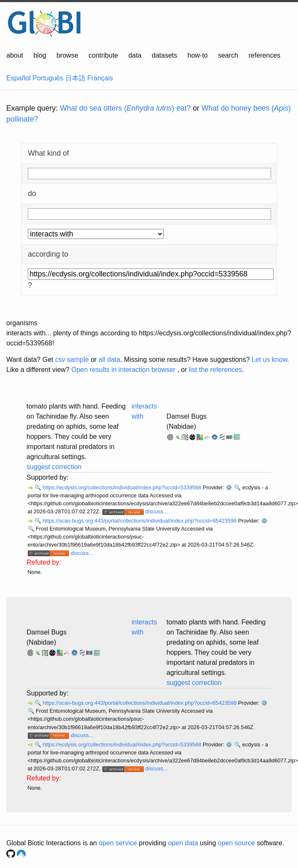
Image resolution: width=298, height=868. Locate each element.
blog (40, 55)
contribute (103, 55)
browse (67, 55)
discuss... (156, 511)
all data (109, 360)
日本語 (75, 78)
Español (19, 78)
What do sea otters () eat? (125, 108)
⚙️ (229, 487)
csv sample (72, 360)
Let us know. (270, 360)
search (228, 55)
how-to (197, 55)
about (15, 55)
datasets (165, 55)
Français (100, 78)
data (135, 55)
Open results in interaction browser (123, 370)
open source (237, 843)
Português (48, 78)
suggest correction (54, 467)
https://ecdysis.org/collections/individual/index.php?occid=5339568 (122, 487)
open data (183, 843)
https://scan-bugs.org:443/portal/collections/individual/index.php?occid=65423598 (140, 521)
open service (118, 843)
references (264, 55)
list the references (216, 370)
